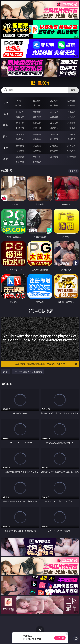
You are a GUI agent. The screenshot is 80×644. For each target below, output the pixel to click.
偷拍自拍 (37, 123)
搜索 (73, 90)
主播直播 (54, 117)
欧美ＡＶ (54, 112)
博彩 (6, 103)
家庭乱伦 (37, 146)
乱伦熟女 (54, 128)
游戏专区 (71, 101)
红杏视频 (20, 162)
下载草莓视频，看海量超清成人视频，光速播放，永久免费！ (45, 364)
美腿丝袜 (20, 139)
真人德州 (37, 101)
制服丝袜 (20, 128)
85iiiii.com (40, 83)
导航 (6, 159)
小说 (6, 148)
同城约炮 (20, 157)
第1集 (6, 372)
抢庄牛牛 (71, 105)
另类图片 (71, 139)
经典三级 (37, 128)
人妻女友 (54, 146)
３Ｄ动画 (71, 112)
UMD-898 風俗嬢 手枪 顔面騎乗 (28, 372)
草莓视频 (54, 157)
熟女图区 (54, 139)
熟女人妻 (20, 117)
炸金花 (37, 105)
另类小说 (37, 150)
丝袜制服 (37, 117)
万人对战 (54, 101)
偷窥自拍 (20, 134)
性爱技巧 (71, 150)
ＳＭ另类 (71, 117)
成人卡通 (54, 123)
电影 (6, 125)
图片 (6, 136)
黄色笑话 (54, 150)
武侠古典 (71, 146)
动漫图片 (71, 134)
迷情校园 (20, 150)
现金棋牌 (54, 105)
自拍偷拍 (37, 112)
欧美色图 (54, 134)
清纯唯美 (37, 139)
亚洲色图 (37, 134)
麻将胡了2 (20, 105)
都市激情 (20, 146)
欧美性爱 (71, 123)
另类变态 (71, 128)
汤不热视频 (71, 157)
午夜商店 (37, 157)
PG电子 (20, 101)
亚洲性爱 (20, 123)
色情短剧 (37, 162)
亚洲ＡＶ (20, 112)
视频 (6, 114)
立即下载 (60, 638)
